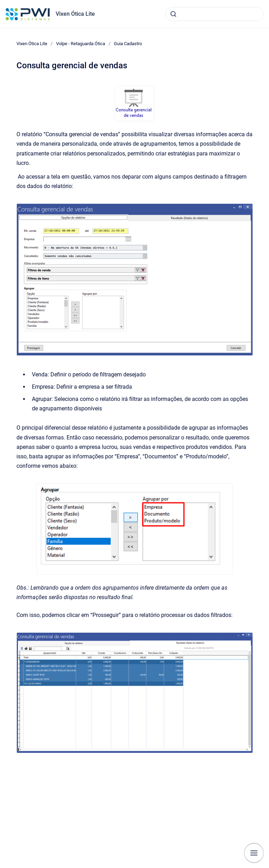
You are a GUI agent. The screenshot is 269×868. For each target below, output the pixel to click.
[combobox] (214, 14)
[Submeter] (173, 14)
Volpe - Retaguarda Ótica (81, 44)
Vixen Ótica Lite (75, 14)
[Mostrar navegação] (254, 853)
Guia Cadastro (128, 44)
